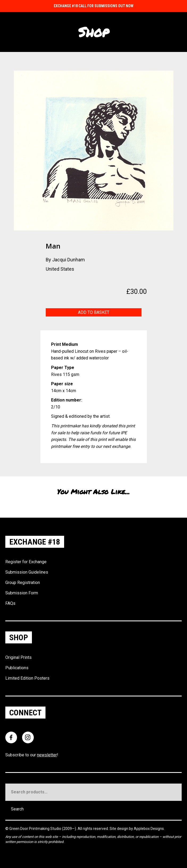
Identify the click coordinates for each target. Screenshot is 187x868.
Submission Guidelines (27, 572)
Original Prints (18, 657)
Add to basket (94, 312)
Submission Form (22, 593)
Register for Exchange (26, 562)
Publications (17, 668)
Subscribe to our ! (32, 755)
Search (17, 809)
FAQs (10, 603)
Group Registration (23, 583)
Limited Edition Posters (27, 678)
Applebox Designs (149, 829)
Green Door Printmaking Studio (36, 829)
